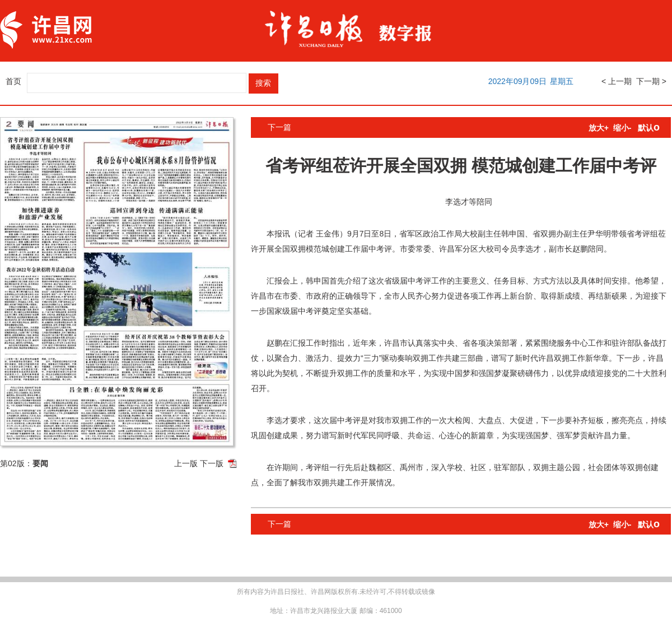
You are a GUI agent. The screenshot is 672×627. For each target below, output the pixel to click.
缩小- (622, 128)
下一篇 (279, 127)
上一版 (186, 463)
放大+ (599, 128)
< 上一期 (617, 81)
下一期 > (651, 81)
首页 (13, 81)
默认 (649, 128)
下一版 (212, 463)
